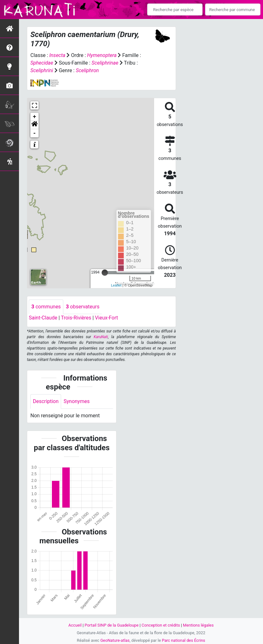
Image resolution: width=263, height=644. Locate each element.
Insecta (57, 55)
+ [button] (35, 117)
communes (46, 307)
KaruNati (101, 337)
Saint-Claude (43, 318)
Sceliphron (87, 70)
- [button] (35, 133)
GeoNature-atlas (115, 640)
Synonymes (77, 401)
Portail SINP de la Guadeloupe (112, 625)
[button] (34, 125)
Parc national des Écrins (183, 640)
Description (46, 401)
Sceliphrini (42, 70)
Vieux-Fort (106, 318)
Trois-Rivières (76, 318)
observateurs (83, 307)
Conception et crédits (161, 625)
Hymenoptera (102, 55)
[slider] (105, 273)
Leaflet (116, 285)
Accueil (75, 625)
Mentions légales (198, 625)
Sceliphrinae (105, 63)
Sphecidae (42, 63)
